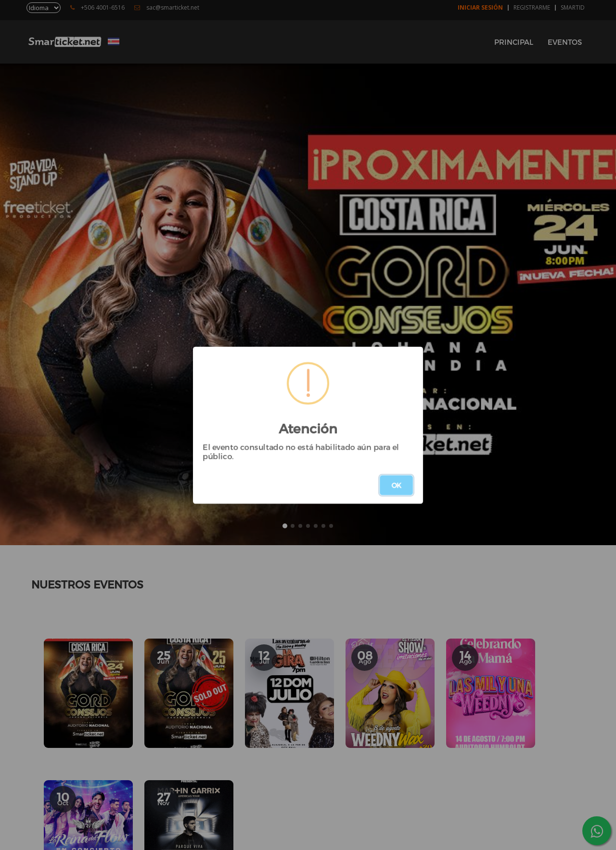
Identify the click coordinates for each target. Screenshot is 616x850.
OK (396, 485)
